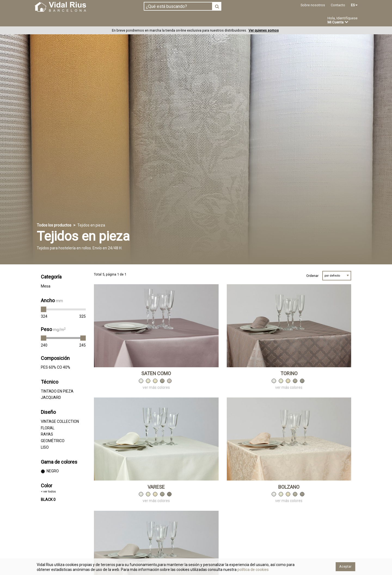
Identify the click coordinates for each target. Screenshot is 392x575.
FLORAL (48, 428)
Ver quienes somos (264, 31)
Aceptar (345, 566)
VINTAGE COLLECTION (60, 421)
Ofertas (230, 21)
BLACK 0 (48, 500)
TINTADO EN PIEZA (57, 391)
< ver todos (48, 492)
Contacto (338, 5)
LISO (45, 447)
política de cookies (253, 570)
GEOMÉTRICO (53, 441)
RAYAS (47, 435)
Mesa (46, 286)
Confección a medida (160, 20)
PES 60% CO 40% (56, 368)
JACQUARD (51, 398)
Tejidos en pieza (53, 20)
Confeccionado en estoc (104, 20)
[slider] (44, 310)
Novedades (202, 21)
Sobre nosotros (313, 5)
